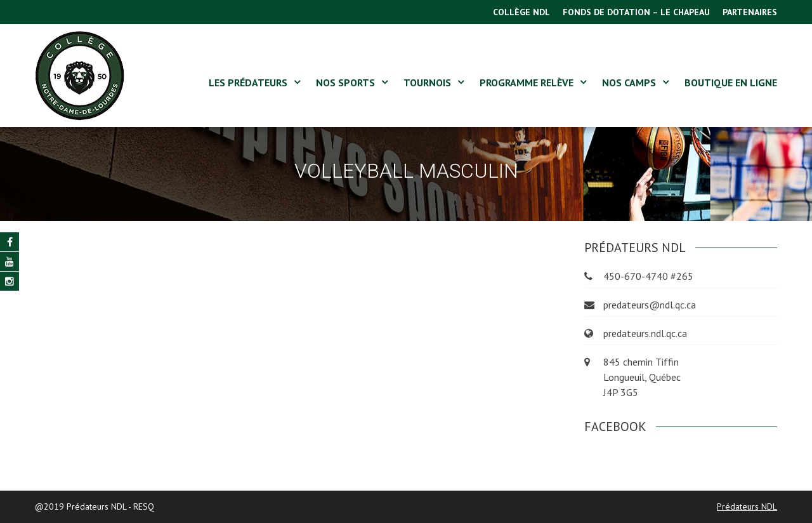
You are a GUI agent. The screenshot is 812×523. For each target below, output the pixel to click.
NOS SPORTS (345, 83)
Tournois (427, 83)
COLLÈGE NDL (521, 12)
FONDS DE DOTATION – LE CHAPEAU (636, 12)
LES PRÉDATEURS (248, 83)
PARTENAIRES (750, 12)
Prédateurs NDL (747, 506)
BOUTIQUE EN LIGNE (731, 83)
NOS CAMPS (629, 83)
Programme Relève (527, 83)
